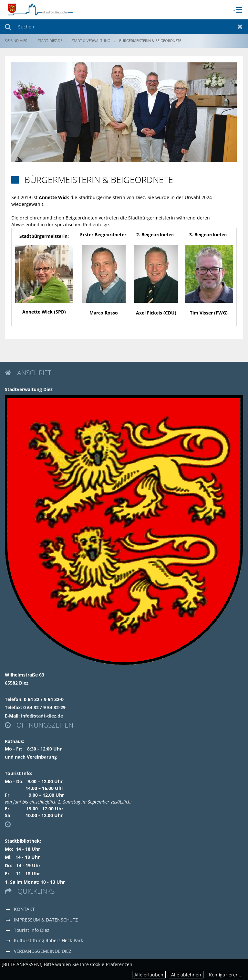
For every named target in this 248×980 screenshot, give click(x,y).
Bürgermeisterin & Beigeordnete (150, 41)
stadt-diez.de (50, 41)
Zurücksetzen (240, 27)
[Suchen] (124, 27)
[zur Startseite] (40, 9)
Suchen (8, 27)
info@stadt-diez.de (42, 716)
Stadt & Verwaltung (91, 41)
